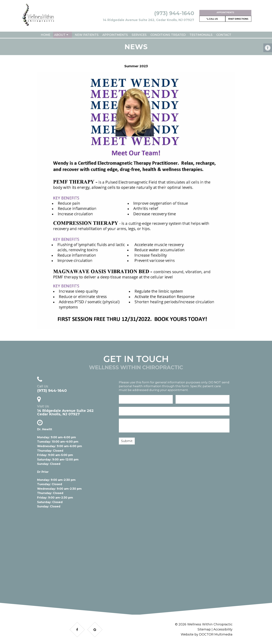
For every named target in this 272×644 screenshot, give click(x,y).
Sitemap (204, 629)
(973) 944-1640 (174, 13)
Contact (224, 35)
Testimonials (201, 35)
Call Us (212, 19)
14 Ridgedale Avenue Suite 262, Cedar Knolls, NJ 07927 (148, 20)
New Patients (87, 35)
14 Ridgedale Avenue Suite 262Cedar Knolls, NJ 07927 (65, 412)
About (60, 35)
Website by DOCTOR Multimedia (207, 634)
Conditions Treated (168, 35)
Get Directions (238, 19)
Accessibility (223, 629)
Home (46, 35)
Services (139, 35)
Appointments (225, 13)
